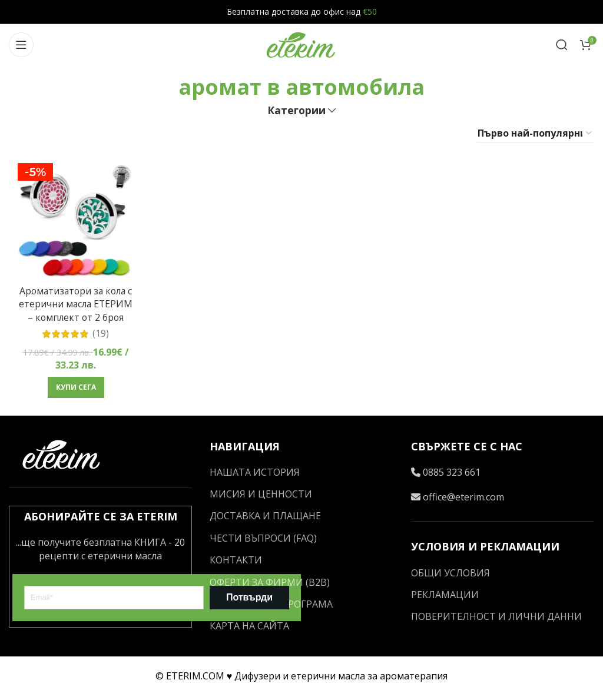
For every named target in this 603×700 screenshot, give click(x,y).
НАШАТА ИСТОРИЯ (255, 476)
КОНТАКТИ (236, 565)
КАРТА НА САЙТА (249, 631)
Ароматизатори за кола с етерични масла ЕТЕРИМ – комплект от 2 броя (75, 310)
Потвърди (249, 601)
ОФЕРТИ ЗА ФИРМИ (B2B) (270, 586)
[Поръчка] (535, 134)
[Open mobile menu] (21, 45)
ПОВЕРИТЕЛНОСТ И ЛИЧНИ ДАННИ (496, 621)
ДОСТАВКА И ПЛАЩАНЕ (265, 520)
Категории (296, 111)
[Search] (562, 45)
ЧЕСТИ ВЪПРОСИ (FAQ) (263, 542)
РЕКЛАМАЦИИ (445, 599)
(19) (101, 346)
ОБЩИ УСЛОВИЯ (450, 577)
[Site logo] (301, 44)
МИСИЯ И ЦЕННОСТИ (261, 498)
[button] (75, 400)
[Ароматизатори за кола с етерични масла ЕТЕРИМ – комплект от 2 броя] (75, 221)
